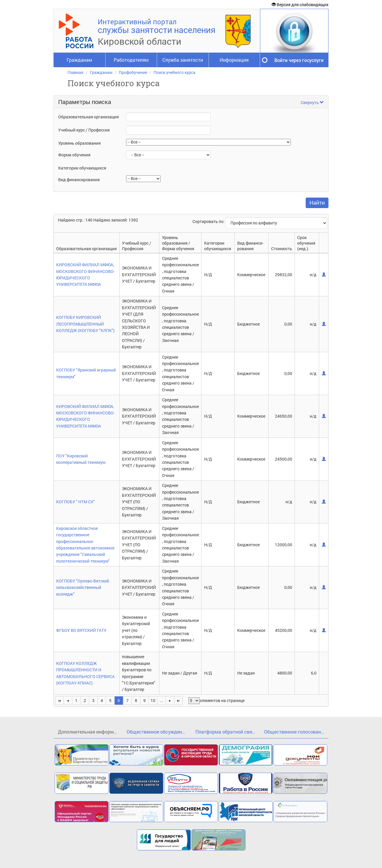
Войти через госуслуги (299, 60)
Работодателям (131, 60)
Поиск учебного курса (174, 72)
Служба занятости (183, 60)
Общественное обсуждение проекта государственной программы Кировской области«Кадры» (159, 732)
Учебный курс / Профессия (84, 130)
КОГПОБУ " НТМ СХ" (75, 502)
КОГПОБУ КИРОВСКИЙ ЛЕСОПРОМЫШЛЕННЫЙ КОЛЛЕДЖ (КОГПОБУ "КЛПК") (85, 324)
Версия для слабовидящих (300, 5)
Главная (75, 72)
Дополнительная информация (90, 732)
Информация (234, 60)
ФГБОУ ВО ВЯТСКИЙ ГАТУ (81, 630)
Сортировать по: (209, 221)
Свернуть (312, 102)
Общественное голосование (295, 732)
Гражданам (79, 60)
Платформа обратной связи (226, 732)
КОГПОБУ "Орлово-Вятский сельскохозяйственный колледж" (83, 587)
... (161, 700)
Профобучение (133, 72)
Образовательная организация (88, 117)
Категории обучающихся (82, 168)
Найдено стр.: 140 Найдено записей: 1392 (98, 220)
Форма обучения (74, 155)
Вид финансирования (79, 180)
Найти (317, 203)
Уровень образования (79, 143)
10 (153, 700)
